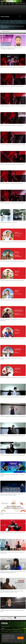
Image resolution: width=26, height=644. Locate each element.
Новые (7, 21)
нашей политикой (5, 640)
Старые (11, 21)
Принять (20, 638)
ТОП (4, 21)
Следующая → (10, 618)
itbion (4, 623)
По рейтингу (12, 23)
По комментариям (4, 23)
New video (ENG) (20, 23)
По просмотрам (18, 21)
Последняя (3, 619)
